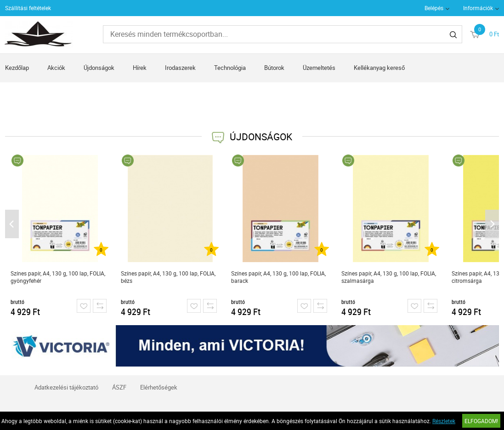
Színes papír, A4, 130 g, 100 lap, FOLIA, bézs (168, 277)
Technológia (230, 68)
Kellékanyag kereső (379, 68)
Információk (478, 8)
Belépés (434, 8)
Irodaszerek (180, 68)
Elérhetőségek (159, 387)
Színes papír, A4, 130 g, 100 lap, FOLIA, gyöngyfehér (58, 277)
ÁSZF (119, 387)
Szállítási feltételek (28, 8)
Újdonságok (99, 68)
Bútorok (274, 68)
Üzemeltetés (319, 68)
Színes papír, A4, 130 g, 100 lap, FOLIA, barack (278, 277)
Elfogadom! (481, 421)
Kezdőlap (17, 68)
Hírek (140, 68)
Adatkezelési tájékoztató (66, 387)
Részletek (444, 421)
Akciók (56, 68)
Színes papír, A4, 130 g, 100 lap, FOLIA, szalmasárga (389, 277)
